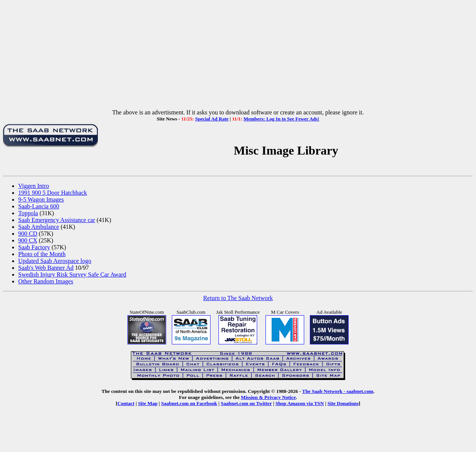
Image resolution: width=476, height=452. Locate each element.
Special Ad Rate (212, 119)
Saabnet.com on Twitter (246, 403)
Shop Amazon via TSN (300, 403)
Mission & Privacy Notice (268, 397)
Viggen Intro (34, 186)
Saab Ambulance (39, 227)
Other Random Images (46, 281)
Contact (126, 403)
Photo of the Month (42, 254)
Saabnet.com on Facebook (189, 403)
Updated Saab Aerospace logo (55, 261)
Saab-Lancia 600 (39, 206)
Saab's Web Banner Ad (46, 268)
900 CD (28, 234)
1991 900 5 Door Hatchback (53, 193)
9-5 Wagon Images (41, 199)
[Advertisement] (238, 56)
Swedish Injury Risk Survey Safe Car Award (72, 274)
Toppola (28, 213)
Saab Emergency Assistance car (57, 220)
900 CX (28, 240)
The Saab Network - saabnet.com (338, 391)
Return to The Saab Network (238, 298)
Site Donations (343, 403)
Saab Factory (34, 247)
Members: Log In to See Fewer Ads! (281, 119)
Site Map (148, 403)
